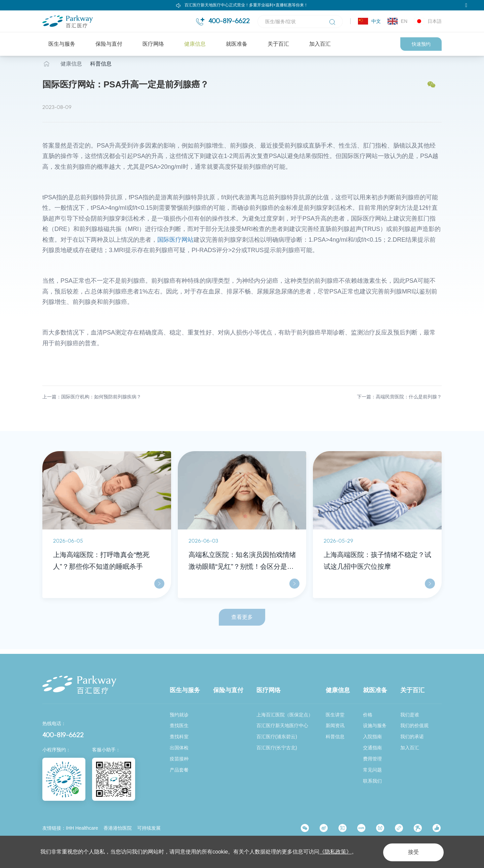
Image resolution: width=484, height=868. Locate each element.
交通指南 (372, 748)
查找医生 (179, 726)
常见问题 (372, 770)
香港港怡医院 (118, 828)
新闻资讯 (335, 726)
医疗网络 (153, 44)
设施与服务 (375, 726)
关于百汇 (278, 44)
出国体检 (179, 748)
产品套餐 (179, 770)
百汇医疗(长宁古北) (277, 748)
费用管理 (372, 759)
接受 (411, 852)
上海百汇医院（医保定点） (285, 715)
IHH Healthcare (82, 828)
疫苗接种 (179, 759)
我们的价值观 (414, 726)
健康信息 (195, 44)
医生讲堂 (335, 715)
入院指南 (372, 737)
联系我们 (372, 781)
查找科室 (179, 737)
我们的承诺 (412, 737)
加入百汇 (320, 44)
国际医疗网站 (175, 244)
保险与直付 (109, 44)
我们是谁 (410, 715)
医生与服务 (62, 44)
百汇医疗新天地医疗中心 (282, 726)
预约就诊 (179, 715)
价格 (368, 715)
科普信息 (101, 68)
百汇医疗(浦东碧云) (277, 737)
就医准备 (237, 44)
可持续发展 (149, 828)
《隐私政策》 (335, 852)
